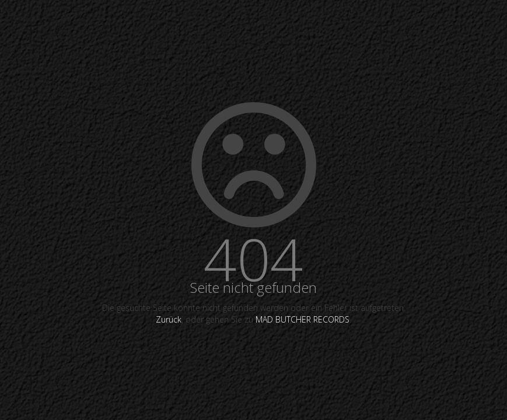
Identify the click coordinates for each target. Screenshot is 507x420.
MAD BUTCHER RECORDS (303, 319)
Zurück (169, 319)
